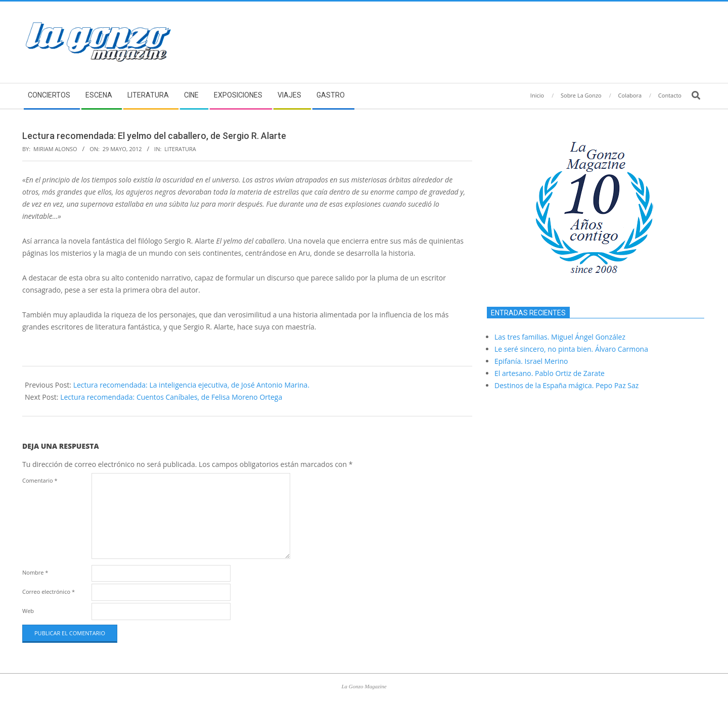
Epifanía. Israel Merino (531, 361)
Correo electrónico (49, 592)
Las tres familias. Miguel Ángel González (560, 337)
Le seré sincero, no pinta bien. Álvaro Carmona (571, 349)
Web (28, 611)
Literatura (180, 149)
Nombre (35, 572)
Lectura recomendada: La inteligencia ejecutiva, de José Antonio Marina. (191, 385)
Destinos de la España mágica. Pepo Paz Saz (566, 385)
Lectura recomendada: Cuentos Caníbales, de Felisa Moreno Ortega (171, 397)
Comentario (40, 480)
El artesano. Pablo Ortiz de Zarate (550, 373)
